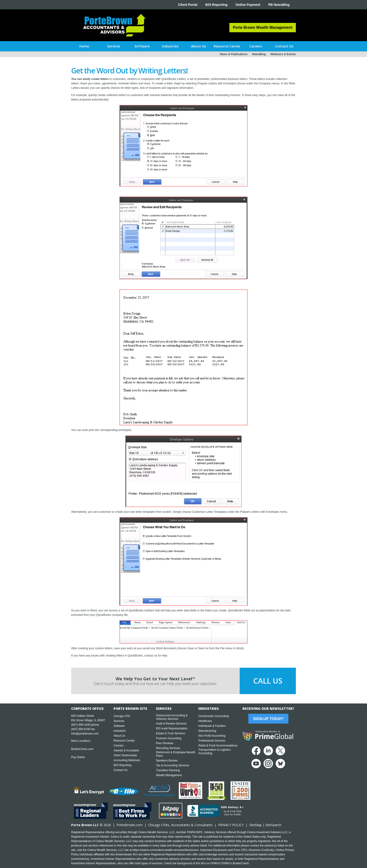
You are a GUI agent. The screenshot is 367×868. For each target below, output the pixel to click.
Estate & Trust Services (171, 733)
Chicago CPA (122, 716)
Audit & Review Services (171, 724)
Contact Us (120, 770)
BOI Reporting (216, 5)
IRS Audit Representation (172, 728)
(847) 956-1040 (81, 725)
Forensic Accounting (169, 738)
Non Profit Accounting (212, 736)
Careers (119, 746)
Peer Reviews (165, 743)
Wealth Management (169, 775)
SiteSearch (273, 825)
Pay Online (78, 757)
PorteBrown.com (130, 825)
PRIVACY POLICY (231, 825)
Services (119, 721)
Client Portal (188, 5)
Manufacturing (207, 731)
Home (84, 46)
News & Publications (234, 54)
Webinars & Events (283, 54)
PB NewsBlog (279, 5)
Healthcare (205, 721)
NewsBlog (259, 54)
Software (119, 726)
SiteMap (255, 825)
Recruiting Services (168, 748)
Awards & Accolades (126, 750)
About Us (119, 736)
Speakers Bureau (167, 760)
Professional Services (212, 741)
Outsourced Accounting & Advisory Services (172, 717)
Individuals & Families (212, 726)
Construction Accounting (213, 716)
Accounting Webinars (127, 760)
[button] (114, 46)
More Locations (81, 741)
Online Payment (248, 5)
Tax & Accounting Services (172, 765)
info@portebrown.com (85, 734)
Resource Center (124, 741)
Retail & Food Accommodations (218, 746)
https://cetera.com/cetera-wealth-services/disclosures (166, 850)
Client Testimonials (125, 755)
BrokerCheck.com (82, 749)
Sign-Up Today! (268, 719)
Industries (120, 731)
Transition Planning (168, 770)
